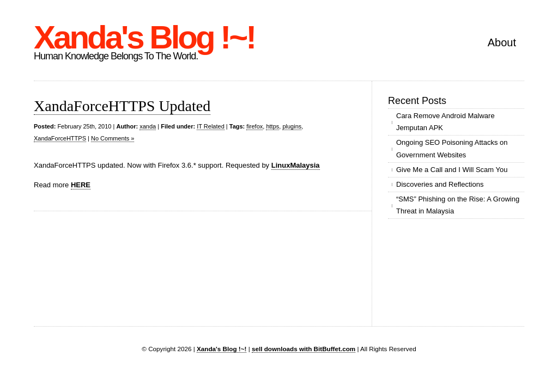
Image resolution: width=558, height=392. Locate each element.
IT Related (211, 126)
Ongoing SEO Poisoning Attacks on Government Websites (452, 148)
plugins (292, 126)
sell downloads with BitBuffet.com (304, 349)
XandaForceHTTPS (60, 138)
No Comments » (113, 138)
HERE (81, 185)
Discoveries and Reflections (440, 184)
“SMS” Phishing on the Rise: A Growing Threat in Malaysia (458, 205)
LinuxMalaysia (296, 165)
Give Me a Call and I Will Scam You (452, 170)
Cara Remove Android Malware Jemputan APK (445, 122)
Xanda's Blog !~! (144, 37)
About (502, 42)
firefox (254, 126)
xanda (148, 126)
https (272, 126)
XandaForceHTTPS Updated (122, 106)
